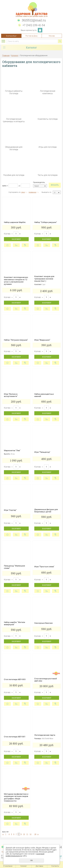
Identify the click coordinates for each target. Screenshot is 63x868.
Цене (23, 192)
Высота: (7, 454)
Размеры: (38, 739)
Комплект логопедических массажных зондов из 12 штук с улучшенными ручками (16, 281)
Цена (4, 186)
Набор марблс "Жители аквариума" (15, 623)
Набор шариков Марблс (15, 222)
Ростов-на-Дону (31, 36)
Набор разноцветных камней (44, 395)
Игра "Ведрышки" (42, 340)
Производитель (39, 182)
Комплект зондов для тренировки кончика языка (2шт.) (44, 279)
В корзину (16, 239)
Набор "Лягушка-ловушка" (16, 340)
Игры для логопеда (48, 147)
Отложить (7, 245)
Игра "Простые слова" (44, 567)
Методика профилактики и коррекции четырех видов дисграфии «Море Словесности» (16, 797)
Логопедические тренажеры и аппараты (14, 120)
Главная (6, 55)
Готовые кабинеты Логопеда (14, 92)
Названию (32, 192)
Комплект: (38, 285)
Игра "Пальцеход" (42, 452)
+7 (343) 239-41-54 (34, 25)
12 (30, 834)
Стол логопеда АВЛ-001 (15, 737)
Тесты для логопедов (48, 175)
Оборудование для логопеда (14, 148)
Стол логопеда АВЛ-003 (15, 679)
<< (3, 834)
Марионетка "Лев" (12, 450)
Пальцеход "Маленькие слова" (14, 567)
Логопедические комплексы (48, 92)
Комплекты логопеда (48, 119)
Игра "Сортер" (10, 510)
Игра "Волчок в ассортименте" (11, 395)
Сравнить (16, 245)
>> (38, 834)
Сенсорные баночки (43, 623)
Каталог (15, 55)
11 (27, 834)
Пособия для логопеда (14, 175)
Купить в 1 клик (25, 245)
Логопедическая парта (45, 735)
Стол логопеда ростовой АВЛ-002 (46, 680)
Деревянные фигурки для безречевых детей (46, 510)
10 (24, 834)
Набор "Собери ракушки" (46, 222)
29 (35, 834)
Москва (52, 36)
